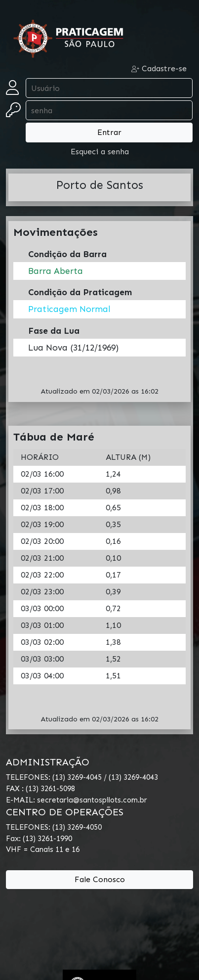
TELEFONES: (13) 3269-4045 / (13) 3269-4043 (82, 777)
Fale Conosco (100, 879)
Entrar (109, 132)
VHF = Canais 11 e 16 (43, 849)
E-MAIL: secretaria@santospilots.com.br (77, 800)
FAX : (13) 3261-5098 (40, 789)
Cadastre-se (159, 68)
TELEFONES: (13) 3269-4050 (54, 827)
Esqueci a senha (100, 152)
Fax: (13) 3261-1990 (39, 839)
